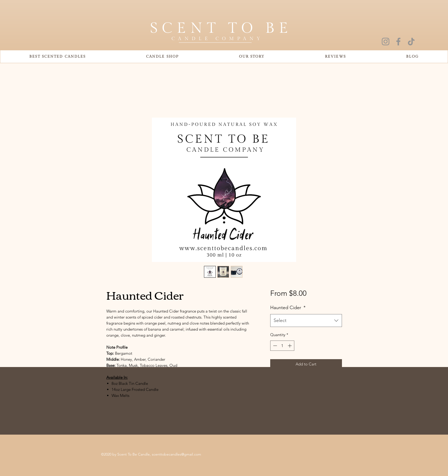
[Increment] (290, 346)
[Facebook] (398, 42)
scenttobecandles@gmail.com (176, 454)
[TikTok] (411, 42)
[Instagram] (386, 42)
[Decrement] (275, 346)
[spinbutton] (282, 346)
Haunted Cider (288, 308)
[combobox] (306, 321)
